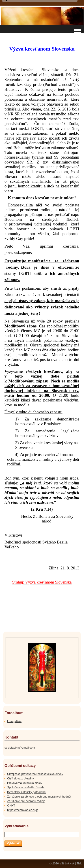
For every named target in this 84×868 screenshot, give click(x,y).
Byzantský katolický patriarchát (27, 792)
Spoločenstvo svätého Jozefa (26, 787)
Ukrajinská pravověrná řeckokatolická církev (35, 774)
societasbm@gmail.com (20, 748)
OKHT (11, 805)
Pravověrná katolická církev (25, 783)
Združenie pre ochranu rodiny (26, 801)
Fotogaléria (14, 721)
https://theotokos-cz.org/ (23, 810)
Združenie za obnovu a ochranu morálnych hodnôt (39, 797)
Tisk (79, 863)
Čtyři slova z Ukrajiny (20, 778)
